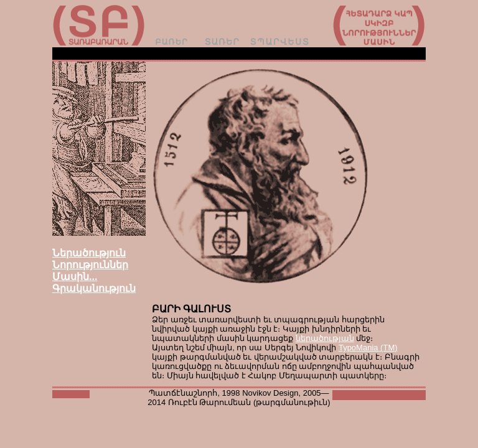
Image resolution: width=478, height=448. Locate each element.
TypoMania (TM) (368, 348)
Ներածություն (89, 253)
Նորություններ (90, 265)
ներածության (325, 338)
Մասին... (75, 277)
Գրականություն (94, 288)
